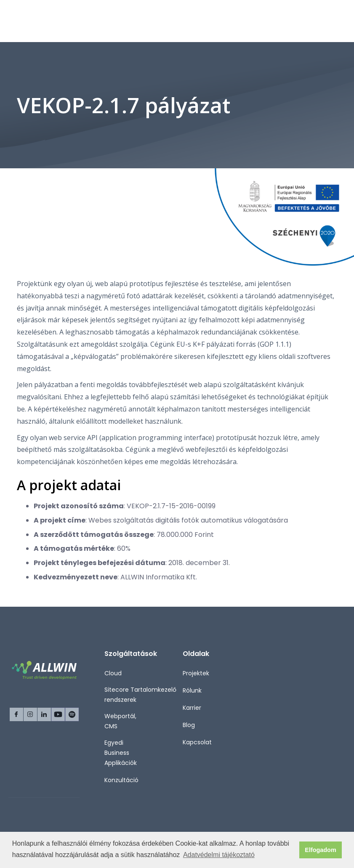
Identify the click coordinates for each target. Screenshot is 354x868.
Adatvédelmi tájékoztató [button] (219, 855)
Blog (189, 725)
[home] (45, 21)
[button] (332, 21)
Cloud (113, 673)
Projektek (196, 673)
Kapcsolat (197, 742)
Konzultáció (121, 780)
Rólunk (192, 690)
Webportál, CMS (120, 721)
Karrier (192, 708)
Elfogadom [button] (320, 850)
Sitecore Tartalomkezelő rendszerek (140, 695)
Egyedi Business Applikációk (121, 753)
